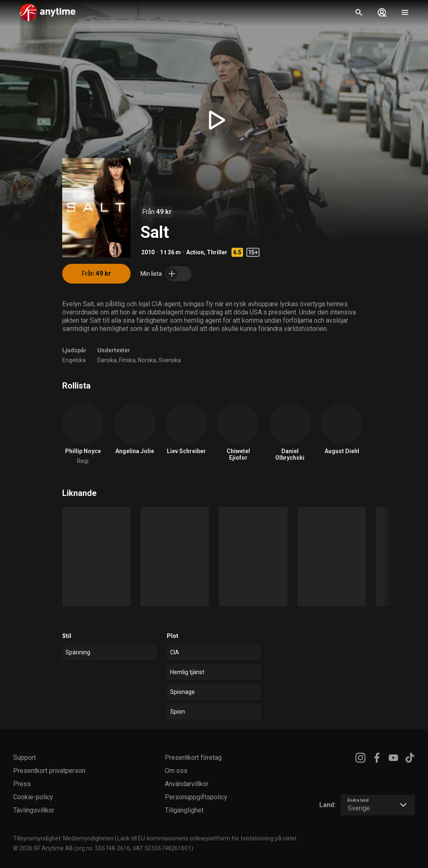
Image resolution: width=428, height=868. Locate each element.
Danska (107, 360)
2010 (148, 252)
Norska (147, 360)
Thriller (217, 252)
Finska (127, 360)
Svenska (170, 360)
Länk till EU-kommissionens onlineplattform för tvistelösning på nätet (207, 838)
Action (195, 252)
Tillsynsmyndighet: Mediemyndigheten (63, 838)
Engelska (74, 360)
